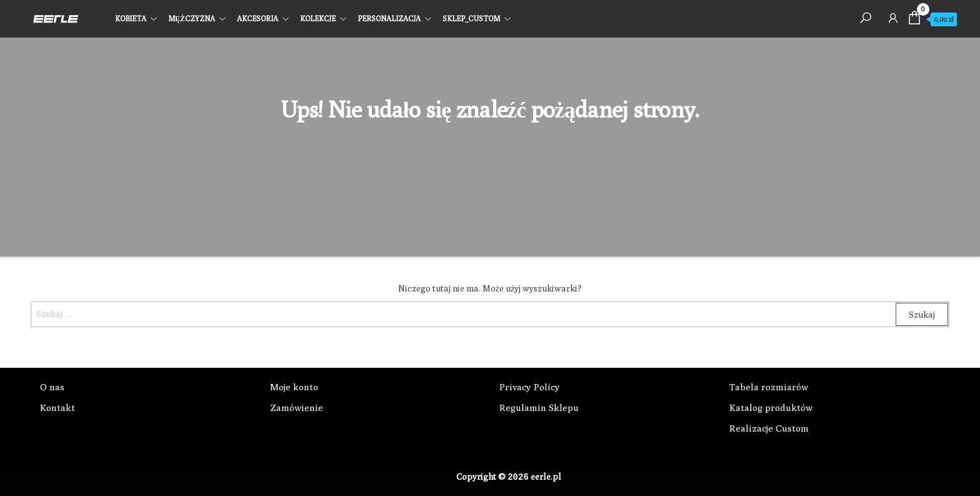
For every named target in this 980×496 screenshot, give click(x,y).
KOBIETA (131, 18)
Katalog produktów (771, 407)
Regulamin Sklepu (539, 407)
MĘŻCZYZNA (192, 18)
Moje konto (294, 387)
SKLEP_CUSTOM (471, 18)
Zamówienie (297, 407)
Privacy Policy (530, 387)
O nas (52, 387)
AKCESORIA (257, 18)
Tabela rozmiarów (769, 387)
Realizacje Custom (769, 428)
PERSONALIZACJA (389, 18)
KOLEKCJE (318, 18)
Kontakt (57, 407)
